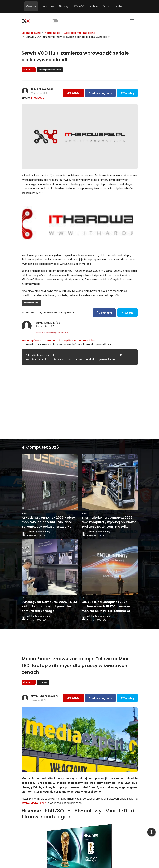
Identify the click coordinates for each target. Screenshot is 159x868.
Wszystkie (31, 6)
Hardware (48, 6)
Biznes (107, 6)
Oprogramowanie (32, 303)
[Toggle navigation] (132, 21)
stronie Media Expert (34, 803)
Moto (119, 6)
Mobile (94, 6)
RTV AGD (79, 6)
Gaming (64, 6)
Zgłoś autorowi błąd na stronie (52, 333)
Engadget (37, 98)
